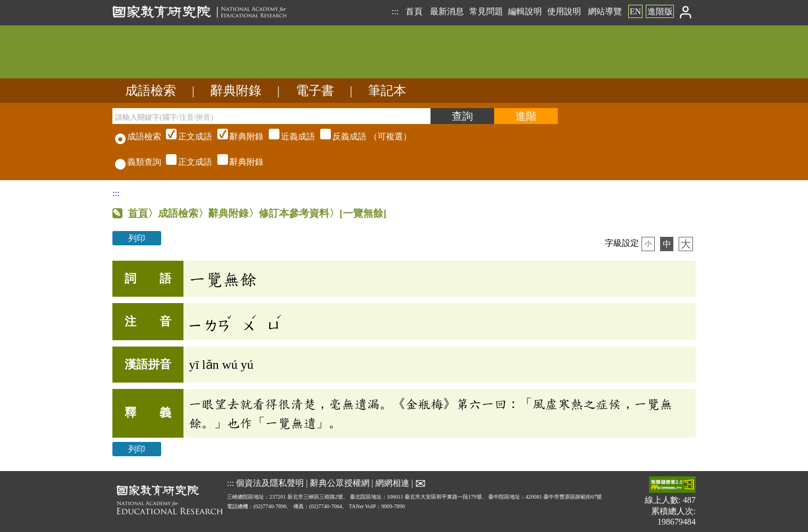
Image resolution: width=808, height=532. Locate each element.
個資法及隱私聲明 (270, 482)
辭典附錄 (236, 91)
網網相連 (392, 482)
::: (395, 11)
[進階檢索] (526, 116)
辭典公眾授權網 (340, 482)
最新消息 (447, 11)
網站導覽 (605, 11)
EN (635, 11)
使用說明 (564, 11)
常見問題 (486, 11)
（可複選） (287, 136)
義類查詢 (138, 162)
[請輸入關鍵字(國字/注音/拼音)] (271, 116)
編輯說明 (525, 11)
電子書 (315, 91)
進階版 (660, 11)
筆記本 (387, 91)
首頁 (414, 11)
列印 (137, 238)
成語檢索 (151, 91)
